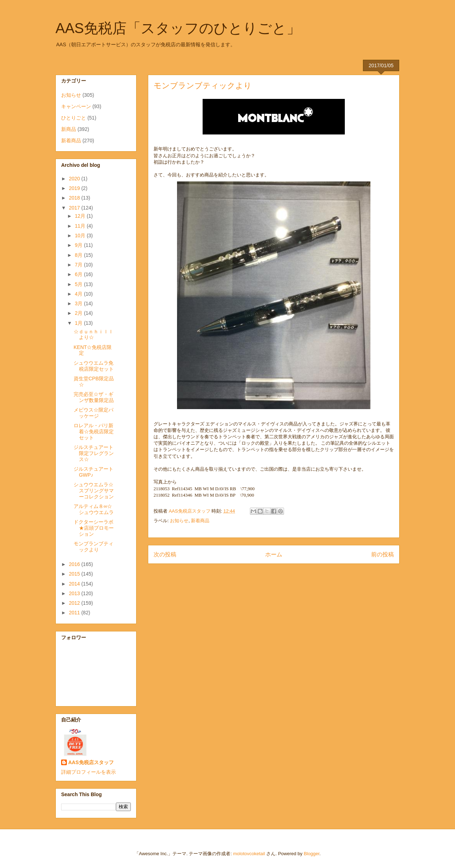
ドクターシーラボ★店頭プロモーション (94, 528)
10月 (81, 235)
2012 (75, 603)
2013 (75, 593)
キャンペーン (76, 106)
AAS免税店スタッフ (91, 762)
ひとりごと (74, 118)
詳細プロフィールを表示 (89, 772)
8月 (79, 255)
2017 (75, 208)
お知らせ (179, 521)
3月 (79, 303)
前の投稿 (382, 554)
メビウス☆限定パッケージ (93, 413)
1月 (79, 323)
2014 (75, 584)
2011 (75, 613)
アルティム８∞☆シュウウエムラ (94, 509)
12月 (81, 216)
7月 (79, 265)
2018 (75, 198)
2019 (75, 188)
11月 (81, 226)
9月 (79, 245)
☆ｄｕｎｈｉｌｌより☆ (93, 335)
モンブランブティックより (93, 547)
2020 (75, 179)
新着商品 (200, 521)
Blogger (311, 854)
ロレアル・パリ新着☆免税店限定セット (94, 432)
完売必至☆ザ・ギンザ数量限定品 (94, 397)
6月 (79, 274)
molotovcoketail (249, 854)
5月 (79, 284)
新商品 (69, 129)
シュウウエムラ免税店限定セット (94, 366)
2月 (79, 313)
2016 (75, 564)
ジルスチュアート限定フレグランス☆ (94, 453)
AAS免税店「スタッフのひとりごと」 (178, 28)
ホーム (274, 554)
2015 (75, 574)
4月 (79, 294)
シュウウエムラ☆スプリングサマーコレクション (94, 491)
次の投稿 (165, 554)
